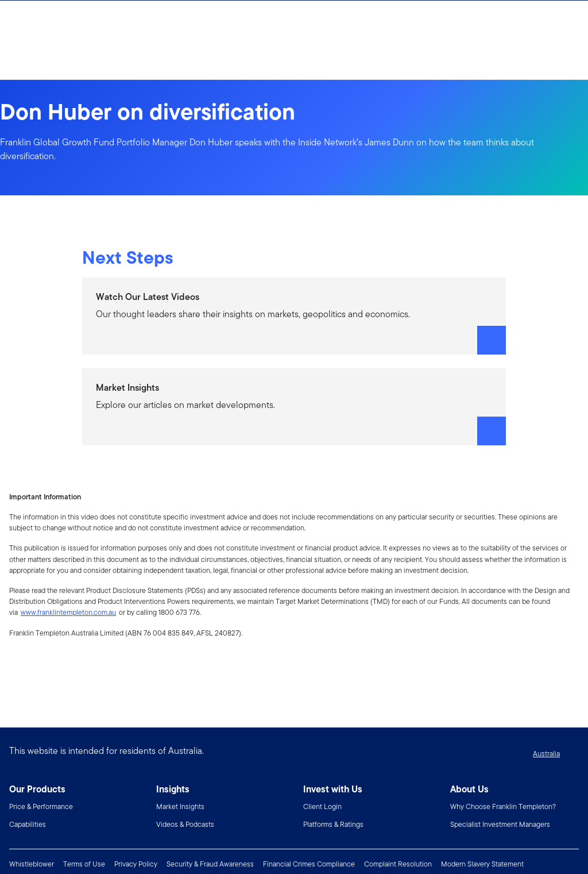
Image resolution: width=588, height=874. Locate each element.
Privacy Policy (136, 864)
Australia (546, 754)
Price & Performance (41, 806)
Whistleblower (32, 864)
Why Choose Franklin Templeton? (503, 806)
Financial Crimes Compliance (309, 864)
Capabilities (28, 824)
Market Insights (180, 806)
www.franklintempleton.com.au (68, 612)
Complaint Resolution (398, 864)
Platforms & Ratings (333, 824)
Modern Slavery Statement (482, 864)
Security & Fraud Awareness (210, 864)
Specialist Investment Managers (500, 824)
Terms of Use (84, 864)
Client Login (322, 806)
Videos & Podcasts (185, 824)
